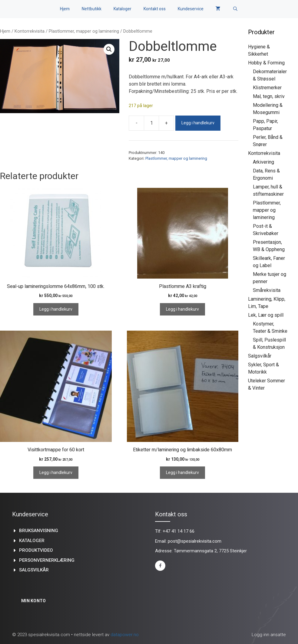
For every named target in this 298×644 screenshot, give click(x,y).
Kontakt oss (155, 9)
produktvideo (36, 550)
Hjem (65, 9)
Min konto (34, 601)
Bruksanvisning (39, 531)
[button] (109, 49)
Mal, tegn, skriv (269, 96)
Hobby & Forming (266, 63)
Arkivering (263, 162)
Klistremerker (267, 88)
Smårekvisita (267, 290)
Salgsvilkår (260, 356)
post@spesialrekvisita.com (195, 541)
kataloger (32, 541)
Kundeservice (191, 9)
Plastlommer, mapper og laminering (84, 31)
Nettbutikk (92, 9)
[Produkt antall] (151, 123)
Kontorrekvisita (30, 31)
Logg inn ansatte (269, 635)
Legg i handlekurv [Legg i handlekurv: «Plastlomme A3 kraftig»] (182, 309)
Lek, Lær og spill (266, 315)
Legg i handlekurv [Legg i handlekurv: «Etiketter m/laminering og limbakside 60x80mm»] (182, 473)
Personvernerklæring (47, 560)
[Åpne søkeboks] (235, 9)
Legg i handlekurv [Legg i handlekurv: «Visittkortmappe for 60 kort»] (56, 473)
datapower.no (125, 635)
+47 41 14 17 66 (179, 531)
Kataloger (123, 9)
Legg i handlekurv (198, 123)
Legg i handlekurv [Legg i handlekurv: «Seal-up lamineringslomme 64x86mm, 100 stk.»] (56, 309)
